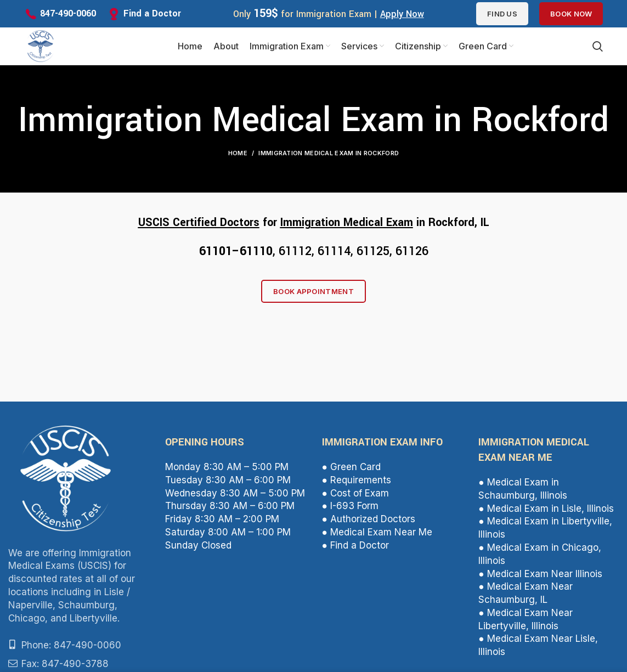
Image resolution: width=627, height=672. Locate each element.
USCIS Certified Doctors (199, 224)
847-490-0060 (68, 13)
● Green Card (351, 468)
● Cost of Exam (355, 494)
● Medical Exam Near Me (377, 533)
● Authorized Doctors (369, 520)
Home (238, 154)
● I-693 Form (350, 507)
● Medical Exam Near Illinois (540, 574)
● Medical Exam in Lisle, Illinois (546, 509)
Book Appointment (313, 292)
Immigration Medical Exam (347, 224)
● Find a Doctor (355, 546)
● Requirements (357, 481)
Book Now (571, 14)
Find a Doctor (152, 13)
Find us (502, 14)
